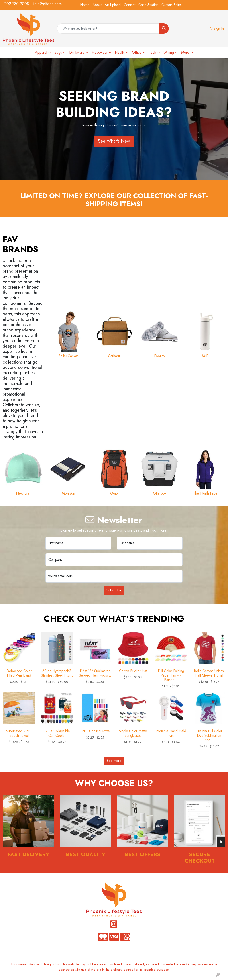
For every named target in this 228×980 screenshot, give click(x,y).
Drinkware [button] (77, 52)
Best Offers (142, 854)
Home (85, 5)
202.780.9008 (17, 4)
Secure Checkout (200, 857)
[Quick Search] (108, 29)
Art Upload (113, 5)
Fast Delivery (28, 854)
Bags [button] (58, 52)
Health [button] (120, 52)
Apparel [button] (41, 52)
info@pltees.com (47, 4)
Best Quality (86, 854)
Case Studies (148, 5)
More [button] (185, 52)
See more (114, 761)
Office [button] (137, 52)
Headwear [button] (100, 52)
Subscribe (114, 590)
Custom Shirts (172, 5)
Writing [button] (169, 52)
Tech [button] (153, 52)
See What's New (114, 141)
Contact (130, 5)
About (97, 5)
